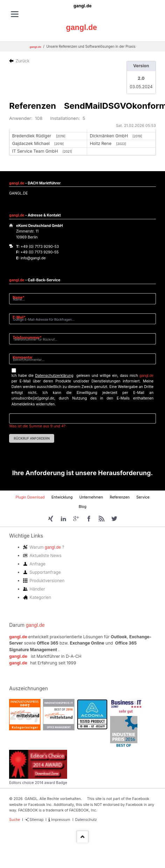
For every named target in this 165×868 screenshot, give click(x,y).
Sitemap (36, 820)
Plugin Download (30, 497)
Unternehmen (91, 497)
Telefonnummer (27, 337)
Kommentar (23, 357)
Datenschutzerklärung (54, 376)
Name (21, 297)
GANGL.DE (18, 193)
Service (143, 497)
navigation (15, 14)
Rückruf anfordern (32, 438)
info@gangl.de (33, 258)
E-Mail (21, 317)
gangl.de (82, 6)
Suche (15, 820)
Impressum (61, 820)
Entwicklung (62, 497)
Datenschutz (86, 820)
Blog (82, 507)
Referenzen (120, 497)
